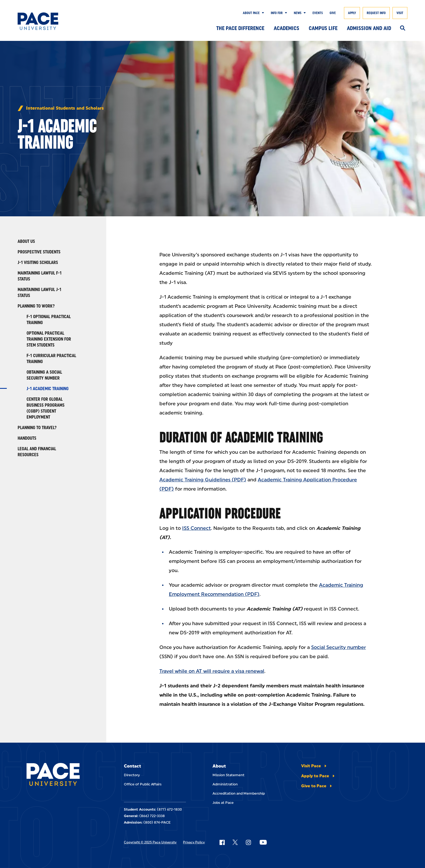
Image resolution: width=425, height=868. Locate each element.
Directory (132, 775)
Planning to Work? (36, 306)
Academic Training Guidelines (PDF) (203, 480)
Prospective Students (39, 252)
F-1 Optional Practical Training (49, 320)
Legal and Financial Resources (37, 452)
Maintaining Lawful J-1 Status (39, 293)
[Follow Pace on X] (235, 842)
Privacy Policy (194, 842)
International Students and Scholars (65, 108)
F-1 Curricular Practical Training (51, 359)
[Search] (403, 28)
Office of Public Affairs (143, 784)
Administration (225, 784)
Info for (277, 13)
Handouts (27, 438)
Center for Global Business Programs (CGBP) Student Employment (46, 408)
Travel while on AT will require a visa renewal (212, 671)
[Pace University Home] (44, 21)
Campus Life (323, 28)
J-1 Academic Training (48, 389)
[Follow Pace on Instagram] (248, 842)
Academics (286, 28)
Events (318, 13)
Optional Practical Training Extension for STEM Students (49, 339)
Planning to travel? (37, 428)
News (298, 13)
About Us (26, 241)
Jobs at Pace (223, 803)
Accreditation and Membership (239, 793)
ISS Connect (197, 528)
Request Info (376, 13)
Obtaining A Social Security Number (44, 375)
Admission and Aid (369, 28)
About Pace (251, 13)
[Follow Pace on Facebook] (222, 842)
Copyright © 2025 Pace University (150, 842)
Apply (352, 13)
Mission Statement (228, 775)
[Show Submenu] (262, 13)
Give (333, 13)
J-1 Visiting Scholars (38, 262)
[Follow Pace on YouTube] (263, 842)
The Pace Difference (240, 28)
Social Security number (339, 647)
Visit (400, 13)
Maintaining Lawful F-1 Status (40, 276)
